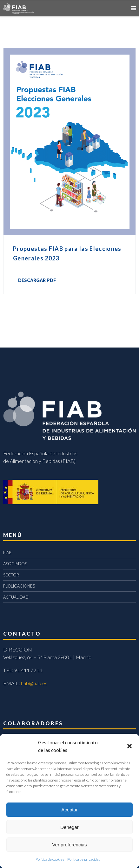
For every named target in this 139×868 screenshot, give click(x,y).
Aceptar (69, 810)
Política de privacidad (84, 859)
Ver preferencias (69, 845)
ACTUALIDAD (16, 597)
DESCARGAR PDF (37, 280)
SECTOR (11, 575)
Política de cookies (50, 859)
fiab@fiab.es (34, 683)
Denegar (69, 827)
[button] (129, 746)
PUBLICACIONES (19, 586)
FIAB (7, 553)
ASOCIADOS (15, 564)
